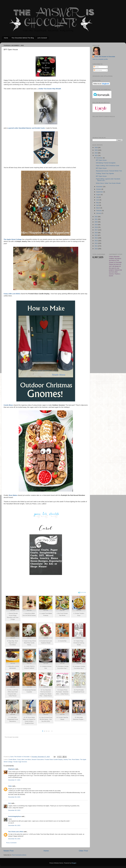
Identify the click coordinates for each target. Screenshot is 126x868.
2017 (96, 230)
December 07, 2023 (14, 780)
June (98, 200)
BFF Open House (101, 160)
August (99, 195)
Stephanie (12, 769)
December (100, 158)
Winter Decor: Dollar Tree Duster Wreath (108, 183)
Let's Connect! (42, 38)
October (99, 189)
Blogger (74, 863)
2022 (96, 217)
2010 (96, 249)
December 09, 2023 (14, 839)
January (99, 213)
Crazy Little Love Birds (24, 759)
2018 (96, 227)
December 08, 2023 (14, 797)
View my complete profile (100, 59)
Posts (96, 67)
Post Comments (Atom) (19, 855)
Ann (10, 803)
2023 (96, 156)
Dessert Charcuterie (38, 759)
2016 (96, 233)
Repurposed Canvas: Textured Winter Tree (109, 171)
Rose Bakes (76, 759)
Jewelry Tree (67, 759)
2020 (96, 222)
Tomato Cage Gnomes (20, 762)
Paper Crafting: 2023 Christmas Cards (108, 166)
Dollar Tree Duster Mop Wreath (50, 89)
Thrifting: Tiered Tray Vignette (105, 173)
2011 (96, 246)
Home (6, 38)
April (98, 205)
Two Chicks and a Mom (16, 832)
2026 (96, 147)
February (99, 211)
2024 (96, 153)
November (100, 187)
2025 (96, 150)
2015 (96, 235)
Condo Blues (12, 759)
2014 (96, 238)
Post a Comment (11, 843)
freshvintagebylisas (15, 816)
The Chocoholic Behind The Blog (23, 38)
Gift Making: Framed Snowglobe (106, 163)
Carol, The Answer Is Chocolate (105, 57)
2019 (96, 225)
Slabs (10, 786)
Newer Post (9, 851)
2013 (96, 241)
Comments (98, 70)
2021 (96, 219)
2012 (96, 243)
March (98, 208)
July (98, 197)
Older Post (83, 851)
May (98, 203)
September (100, 192)
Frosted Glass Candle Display (54, 759)
